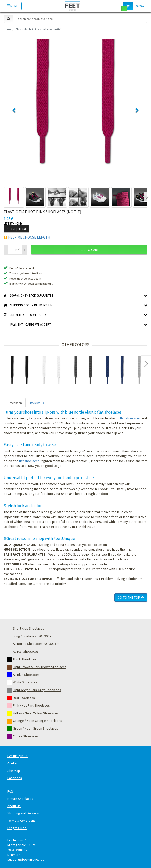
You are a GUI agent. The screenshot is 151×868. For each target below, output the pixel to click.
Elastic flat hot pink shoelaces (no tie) (38, 29)
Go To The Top (131, 597)
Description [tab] (15, 403)
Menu (13, 6)
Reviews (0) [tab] (37, 403)
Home (7, 29)
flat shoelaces (130, 418)
